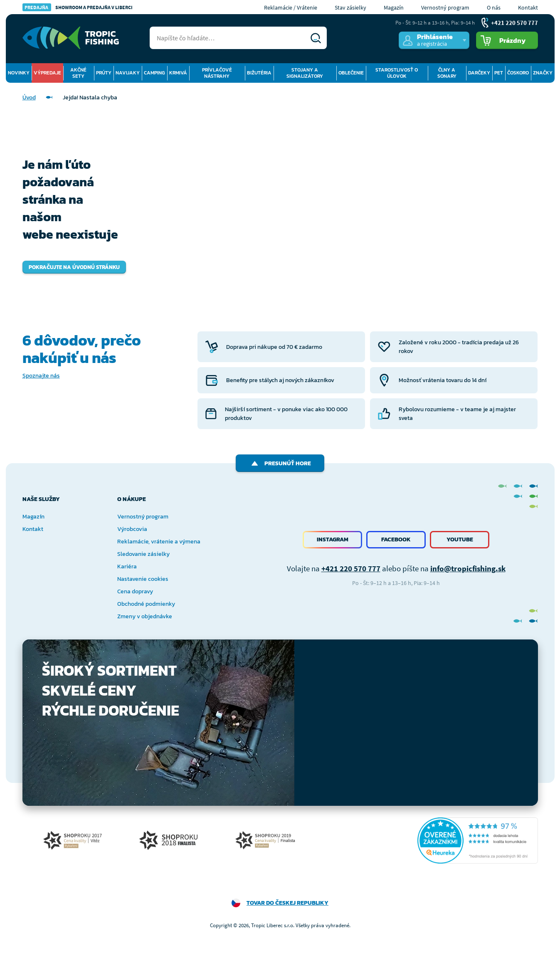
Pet (499, 73)
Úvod (29, 98)
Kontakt (528, 7)
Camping (154, 73)
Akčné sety (78, 73)
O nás (494, 7)
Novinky (19, 73)
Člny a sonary (447, 73)
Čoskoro (518, 73)
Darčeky (479, 73)
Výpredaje (47, 73)
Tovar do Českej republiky (287, 903)
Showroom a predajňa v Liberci (78, 7)
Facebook (396, 539)
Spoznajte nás (41, 376)
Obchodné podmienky (146, 604)
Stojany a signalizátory (305, 73)
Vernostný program (445, 7)
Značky (543, 73)
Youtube (460, 539)
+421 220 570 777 (351, 568)
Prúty (104, 73)
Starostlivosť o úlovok (397, 73)
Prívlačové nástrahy (217, 73)
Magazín (394, 7)
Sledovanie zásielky (143, 554)
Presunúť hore (280, 463)
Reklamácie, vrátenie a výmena (159, 542)
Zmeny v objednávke (145, 616)
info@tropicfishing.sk (468, 568)
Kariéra (127, 567)
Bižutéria (259, 73)
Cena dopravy (135, 591)
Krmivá (178, 73)
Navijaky (128, 73)
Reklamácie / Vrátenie (291, 7)
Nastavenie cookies (143, 579)
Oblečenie (351, 73)
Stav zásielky (350, 7)
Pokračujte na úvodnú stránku (74, 267)
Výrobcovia (132, 529)
